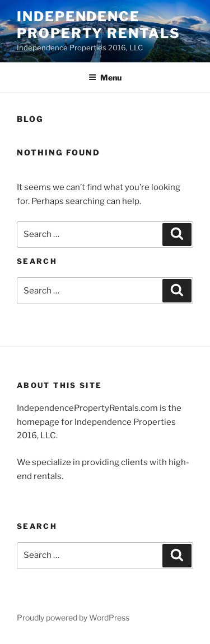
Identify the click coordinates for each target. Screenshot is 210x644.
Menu (105, 77)
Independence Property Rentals (99, 25)
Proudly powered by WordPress (73, 617)
